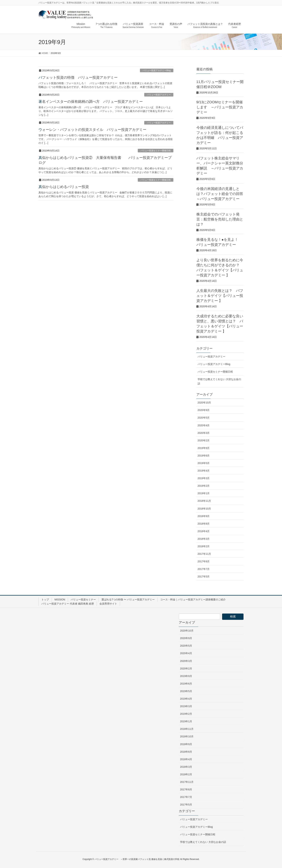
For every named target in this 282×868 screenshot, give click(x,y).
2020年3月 (204, 433)
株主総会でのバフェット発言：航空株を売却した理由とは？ (220, 219)
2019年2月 (204, 486)
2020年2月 (204, 440)
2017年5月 (204, 577)
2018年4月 (204, 531)
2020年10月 (204, 403)
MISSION (60, 600)
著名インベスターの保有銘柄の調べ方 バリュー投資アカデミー (91, 102)
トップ (45, 600)
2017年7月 (204, 569)
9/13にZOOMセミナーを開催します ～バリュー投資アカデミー (220, 107)
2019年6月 (204, 456)
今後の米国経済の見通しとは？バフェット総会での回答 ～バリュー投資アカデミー (220, 194)
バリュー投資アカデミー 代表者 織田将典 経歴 (68, 604)
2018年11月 (204, 501)
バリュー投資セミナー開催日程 (156, 151)
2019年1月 (204, 493)
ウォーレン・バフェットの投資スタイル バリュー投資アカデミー (92, 130)
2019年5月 (204, 463)
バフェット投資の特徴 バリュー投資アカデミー (78, 77)
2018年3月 (204, 539)
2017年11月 (204, 554)
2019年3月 (204, 478)
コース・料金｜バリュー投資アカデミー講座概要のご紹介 (193, 600)
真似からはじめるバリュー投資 (64, 187)
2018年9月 (204, 516)
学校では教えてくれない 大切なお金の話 (219, 381)
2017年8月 (204, 561)
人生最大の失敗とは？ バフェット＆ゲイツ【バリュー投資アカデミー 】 (220, 296)
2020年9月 (204, 410)
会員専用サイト (108, 604)
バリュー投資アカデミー (159, 95)
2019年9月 (204, 448)
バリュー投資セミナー (83, 600)
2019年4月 (204, 471)
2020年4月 (204, 425)
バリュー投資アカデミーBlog (157, 70)
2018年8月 (204, 524)
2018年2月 (204, 546)
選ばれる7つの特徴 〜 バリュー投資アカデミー (128, 600)
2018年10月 (204, 509)
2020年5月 (204, 418)
